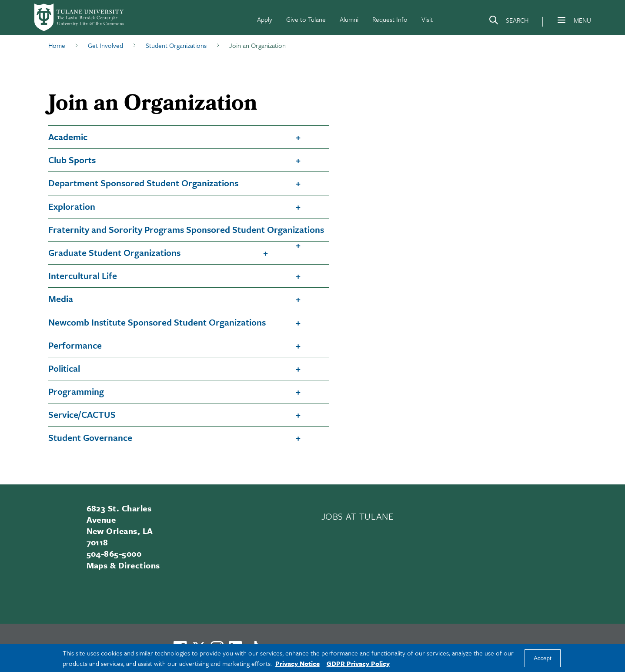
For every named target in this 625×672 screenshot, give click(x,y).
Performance (75, 345)
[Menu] (561, 20)
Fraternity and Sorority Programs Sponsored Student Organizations (186, 229)
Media (61, 299)
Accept (543, 658)
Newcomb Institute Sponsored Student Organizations (157, 322)
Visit (427, 19)
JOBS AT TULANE (358, 516)
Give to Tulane (306, 19)
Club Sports (72, 160)
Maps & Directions (123, 565)
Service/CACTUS (82, 414)
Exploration (72, 206)
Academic (68, 137)
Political (64, 368)
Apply (265, 19)
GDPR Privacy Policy (358, 663)
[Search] (508, 22)
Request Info (390, 19)
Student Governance (90, 437)
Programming (76, 391)
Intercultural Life (83, 276)
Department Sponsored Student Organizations (143, 183)
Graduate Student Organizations (114, 252)
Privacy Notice (297, 663)
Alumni (349, 19)
